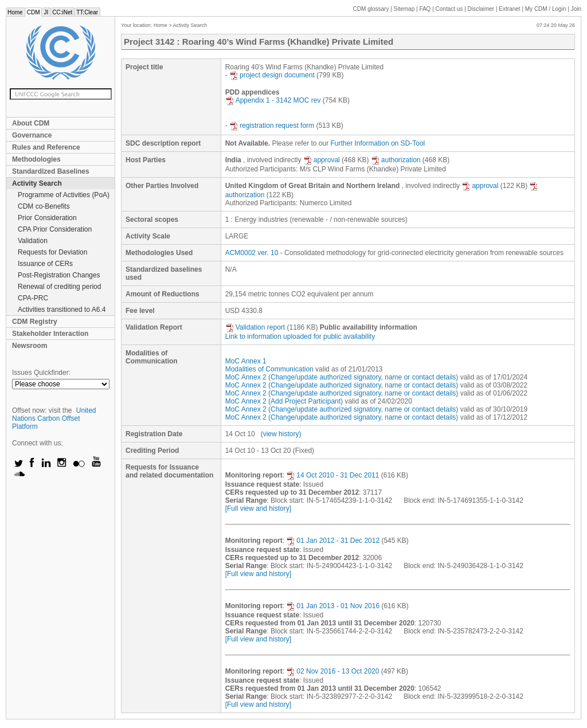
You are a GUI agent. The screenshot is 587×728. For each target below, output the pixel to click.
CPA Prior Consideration (55, 229)
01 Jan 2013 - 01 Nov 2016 (333, 606)
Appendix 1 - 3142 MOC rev (273, 100)
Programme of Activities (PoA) (64, 195)
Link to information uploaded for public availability (300, 336)
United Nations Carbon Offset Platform (54, 418)
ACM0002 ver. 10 (252, 253)
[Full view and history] (258, 508)
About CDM (31, 123)
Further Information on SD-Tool (378, 143)
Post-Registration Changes (59, 275)
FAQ (425, 9)
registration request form (272, 126)
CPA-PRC (33, 298)
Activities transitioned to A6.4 (62, 310)
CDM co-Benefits (44, 206)
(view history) (281, 434)
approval (322, 160)
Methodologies (36, 159)
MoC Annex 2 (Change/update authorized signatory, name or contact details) (342, 377)
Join (576, 9)
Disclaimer (481, 9)
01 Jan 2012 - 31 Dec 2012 (333, 541)
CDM (34, 12)
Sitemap (404, 9)
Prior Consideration (47, 218)
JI (46, 12)
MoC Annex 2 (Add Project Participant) (284, 401)
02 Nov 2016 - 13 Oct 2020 (332, 671)
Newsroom (30, 346)
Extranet (509, 9)
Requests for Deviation (52, 252)
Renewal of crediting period (59, 287)
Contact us (449, 9)
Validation (33, 241)
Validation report (255, 327)
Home (15, 12)
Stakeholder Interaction (50, 334)
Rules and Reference (46, 147)
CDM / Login (546, 9)
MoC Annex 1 (246, 361)
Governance (32, 135)
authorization (396, 160)
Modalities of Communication (269, 369)
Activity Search (37, 183)
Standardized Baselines (51, 171)
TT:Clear (87, 12)
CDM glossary (371, 9)
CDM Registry (35, 322)
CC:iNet (62, 12)
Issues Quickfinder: (41, 373)
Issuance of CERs (45, 264)
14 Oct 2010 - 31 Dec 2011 (332, 475)
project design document (272, 75)
